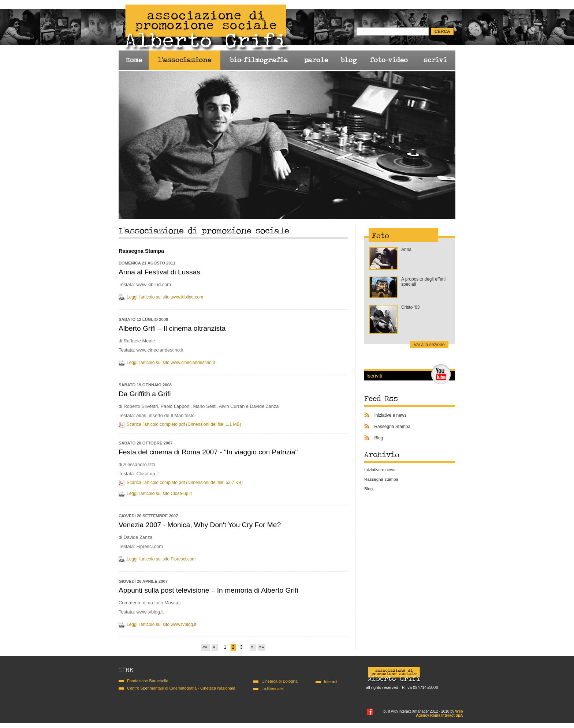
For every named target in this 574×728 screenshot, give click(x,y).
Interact (331, 682)
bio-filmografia (259, 60)
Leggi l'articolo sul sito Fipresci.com (161, 559)
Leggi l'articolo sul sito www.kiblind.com (165, 297)
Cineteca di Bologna (279, 681)
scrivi (435, 60)
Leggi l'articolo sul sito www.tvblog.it (161, 624)
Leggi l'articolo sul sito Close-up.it (159, 494)
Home (134, 60)
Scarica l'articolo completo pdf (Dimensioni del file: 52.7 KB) (185, 483)
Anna (406, 249)
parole (316, 60)
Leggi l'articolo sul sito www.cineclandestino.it (171, 363)
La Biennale (272, 688)
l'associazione (184, 60)
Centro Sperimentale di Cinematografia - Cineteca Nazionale (181, 688)
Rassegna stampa (381, 479)
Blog (379, 438)
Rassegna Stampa (392, 427)
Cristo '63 (410, 307)
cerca (442, 31)
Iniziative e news (390, 415)
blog (349, 60)
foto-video (389, 60)
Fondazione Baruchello (148, 681)
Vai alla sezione (429, 345)
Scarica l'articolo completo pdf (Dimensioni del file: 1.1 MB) (184, 424)
